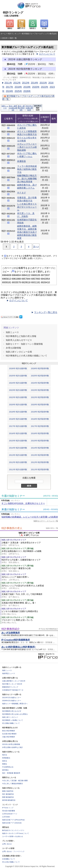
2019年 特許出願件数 (18, 412)
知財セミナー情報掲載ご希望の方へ (15, 704)
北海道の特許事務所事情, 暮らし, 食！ (30, 604)
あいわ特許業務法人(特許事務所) (18, 647)
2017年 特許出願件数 (18, 426)
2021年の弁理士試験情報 (11, 744)
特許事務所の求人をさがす (12, 711)
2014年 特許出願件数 (18, 448)
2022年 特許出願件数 (18, 397)
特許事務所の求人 (12, 528)
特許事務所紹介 (11, 629)
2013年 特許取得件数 (40, 455)
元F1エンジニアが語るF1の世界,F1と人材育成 (30, 587)
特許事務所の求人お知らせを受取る (15, 714)
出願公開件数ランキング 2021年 (14, 681)
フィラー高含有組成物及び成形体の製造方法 (27, 169)
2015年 (43, 83)
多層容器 (21, 161)
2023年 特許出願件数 (18, 390)
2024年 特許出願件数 (18, 383)
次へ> (36, 246)
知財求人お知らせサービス (19, 340)
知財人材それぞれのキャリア (14, 540)
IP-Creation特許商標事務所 (16, 640)
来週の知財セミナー (13, 509)
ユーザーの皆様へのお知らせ (13, 836)
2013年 (26, 83)
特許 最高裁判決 (8, 794)
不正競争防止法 (8, 767)
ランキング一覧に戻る (46, 312)
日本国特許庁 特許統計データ (13, 690)
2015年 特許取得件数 (40, 441)
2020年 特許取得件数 (40, 405)
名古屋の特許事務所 (9, 734)
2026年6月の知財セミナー (12, 701)
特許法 (5, 755)
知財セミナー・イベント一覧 (46, 521)
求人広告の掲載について (11, 862)
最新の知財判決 (8, 791)
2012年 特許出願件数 (18, 462)
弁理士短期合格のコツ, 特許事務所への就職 (30, 553)
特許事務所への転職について (13, 720)
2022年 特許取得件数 (40, 397)
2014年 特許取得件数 (40, 448)
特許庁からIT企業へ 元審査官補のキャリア (30, 561)
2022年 (45, 87)
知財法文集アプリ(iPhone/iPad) (13, 820)
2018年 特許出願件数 (18, 419)
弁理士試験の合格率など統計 (13, 747)
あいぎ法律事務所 (11, 633)
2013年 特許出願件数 (18, 455)
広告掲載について (9, 859)
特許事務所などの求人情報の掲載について (26, 356)
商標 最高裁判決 (8, 797)
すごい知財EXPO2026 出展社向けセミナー (23, 503)
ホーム (3, 34)
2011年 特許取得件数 (40, 470)
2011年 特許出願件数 (18, 470)
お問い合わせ (7, 844)
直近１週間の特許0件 (21, 108)
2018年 (18, 87)
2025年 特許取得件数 (40, 376)
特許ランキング (14, 34)
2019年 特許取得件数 (40, 412)
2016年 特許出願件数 (18, 433)
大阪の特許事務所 (9, 737)
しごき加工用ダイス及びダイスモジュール (27, 207)
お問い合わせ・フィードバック (13, 851)
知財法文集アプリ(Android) (12, 823)
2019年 (27, 87)
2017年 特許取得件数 (40, 426)
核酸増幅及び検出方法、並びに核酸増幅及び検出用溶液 (27, 178)
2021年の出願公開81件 (29, 108)
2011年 (8, 83)
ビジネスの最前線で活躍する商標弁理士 (30, 613)
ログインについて (47, 54)
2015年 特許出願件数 (18, 441)
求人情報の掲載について (11, 723)
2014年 (35, 83)
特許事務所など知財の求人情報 (21, 336)
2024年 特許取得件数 (40, 383)
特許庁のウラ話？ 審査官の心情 (30, 570)
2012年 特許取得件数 (40, 462)
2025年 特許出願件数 (18, 376)
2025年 (18, 91)
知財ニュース (5, 107)
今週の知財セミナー (13, 496)
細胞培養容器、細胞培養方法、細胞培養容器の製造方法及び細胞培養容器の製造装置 (27, 232)
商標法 (5, 764)
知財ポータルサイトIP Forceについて (16, 833)
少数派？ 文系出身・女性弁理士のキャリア (30, 544)
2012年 (17, 83)
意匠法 (5, 761)
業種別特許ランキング (10, 687)
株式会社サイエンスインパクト (13, 830)
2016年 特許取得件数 (40, 433)
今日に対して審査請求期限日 (13, 784)
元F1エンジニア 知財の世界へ (30, 578)
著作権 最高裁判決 (9, 800)
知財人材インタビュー (10, 717)
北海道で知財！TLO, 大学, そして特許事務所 (30, 596)
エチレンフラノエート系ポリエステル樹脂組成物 (27, 147)
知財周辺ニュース (9, 673)
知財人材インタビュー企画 (19, 352)
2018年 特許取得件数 (40, 419)
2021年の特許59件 (38, 108)
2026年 (27, 91)
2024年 (10, 91)
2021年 (5, 38)
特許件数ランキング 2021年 (12, 684)
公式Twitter (6, 817)
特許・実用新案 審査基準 (11, 773)
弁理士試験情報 (13, 348)
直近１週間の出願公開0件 (13, 108)
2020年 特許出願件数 (18, 405)
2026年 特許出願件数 (18, 368)
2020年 (36, 87)
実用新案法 (6, 758)
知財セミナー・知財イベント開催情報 (24, 344)
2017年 (10, 87)
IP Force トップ (8, 808)
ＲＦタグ (21, 193)
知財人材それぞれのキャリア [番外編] (18, 548)
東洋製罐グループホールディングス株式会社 (39, 34)
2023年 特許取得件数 (40, 390)
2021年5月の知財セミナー (12, 698)
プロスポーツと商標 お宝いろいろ (30, 621)
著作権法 (5, 770)
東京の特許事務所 (9, 731)
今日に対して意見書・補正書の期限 (15, 781)
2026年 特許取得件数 (40, 368)
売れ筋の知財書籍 (9, 811)
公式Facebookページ (10, 814)
